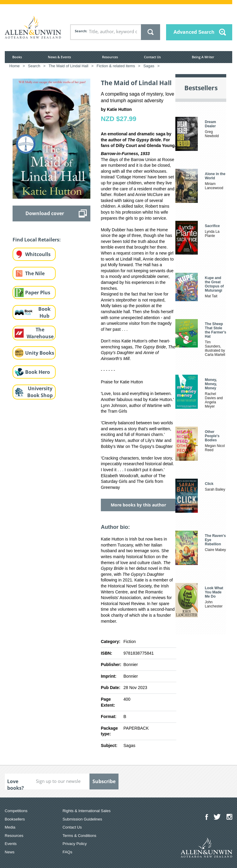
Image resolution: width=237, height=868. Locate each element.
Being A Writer (203, 57)
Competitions (16, 811)
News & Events (59, 57)
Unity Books (40, 353)
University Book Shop (40, 392)
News (10, 852)
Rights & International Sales (86, 811)
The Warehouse (40, 333)
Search (80, 31)
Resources (110, 57)
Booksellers (15, 819)
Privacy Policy (75, 844)
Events (11, 844)
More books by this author (138, 505)
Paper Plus (38, 293)
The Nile (35, 273)
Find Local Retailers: (37, 240)
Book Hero (38, 372)
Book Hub (44, 312)
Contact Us (152, 57)
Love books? (16, 784)
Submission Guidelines (82, 819)
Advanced (194, 32)
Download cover (45, 213)
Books (17, 57)
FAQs (67, 852)
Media (10, 827)
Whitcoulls (38, 254)
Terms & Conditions (79, 836)
